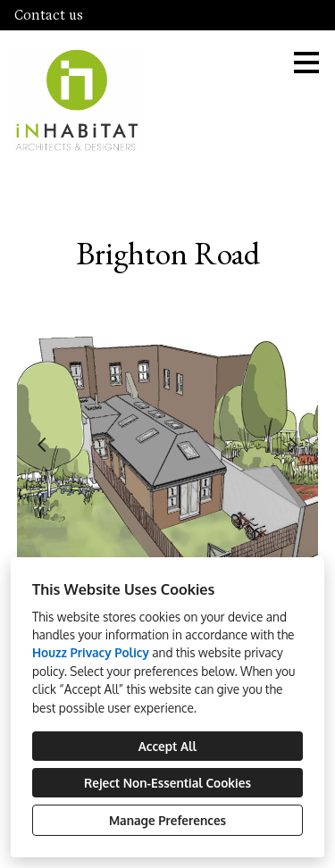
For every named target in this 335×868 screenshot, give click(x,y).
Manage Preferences (167, 820)
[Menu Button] (306, 63)
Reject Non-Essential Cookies (167, 783)
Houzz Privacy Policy (91, 652)
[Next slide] (293, 445)
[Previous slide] (42, 445)
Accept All (168, 746)
